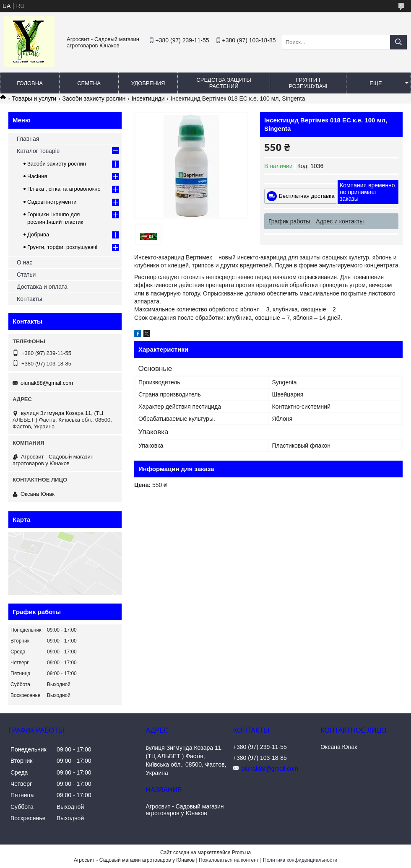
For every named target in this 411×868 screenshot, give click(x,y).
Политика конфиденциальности (300, 860)
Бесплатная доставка (307, 196)
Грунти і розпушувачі (308, 83)
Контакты (29, 299)
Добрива (38, 234)
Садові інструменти (52, 202)
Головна (30, 83)
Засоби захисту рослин (94, 98)
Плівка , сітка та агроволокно (64, 189)
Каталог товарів (38, 151)
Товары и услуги (34, 98)
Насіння (37, 176)
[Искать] (398, 42)
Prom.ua (241, 852)
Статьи (26, 275)
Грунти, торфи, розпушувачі (62, 247)
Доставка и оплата (42, 287)
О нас (25, 262)
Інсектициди (148, 98)
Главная (28, 139)
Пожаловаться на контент (229, 860)
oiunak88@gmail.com (47, 383)
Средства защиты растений (224, 83)
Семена (89, 83)
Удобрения (148, 83)
